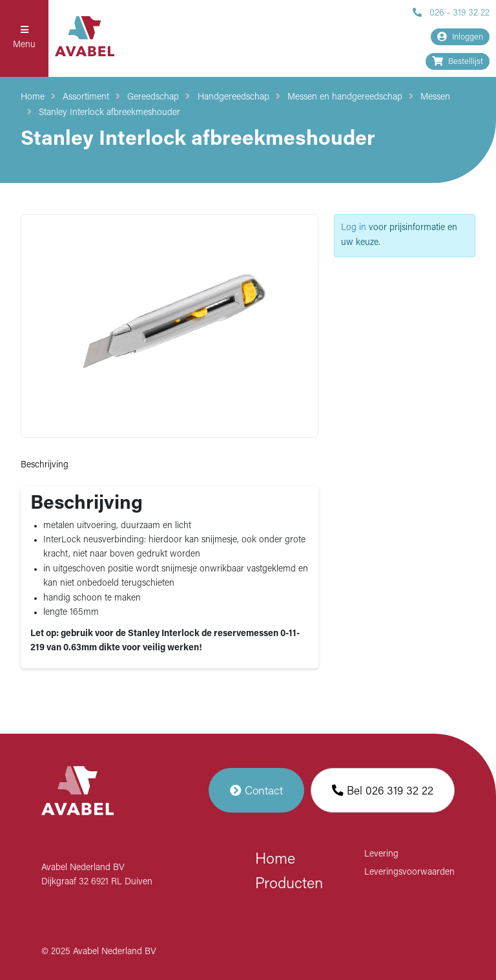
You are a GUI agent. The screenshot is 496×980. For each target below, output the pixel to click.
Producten (289, 884)
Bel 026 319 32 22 (383, 790)
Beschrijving (45, 465)
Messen (435, 97)
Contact (256, 790)
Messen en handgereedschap (345, 97)
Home (33, 97)
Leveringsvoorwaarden (409, 872)
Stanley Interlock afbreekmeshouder (109, 113)
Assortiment (86, 97)
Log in (354, 228)
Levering (381, 854)
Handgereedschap (233, 97)
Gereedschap (153, 97)
